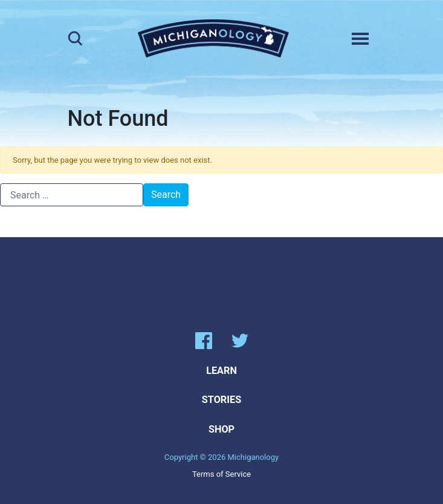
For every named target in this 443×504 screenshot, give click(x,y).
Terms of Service (221, 474)
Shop (221, 429)
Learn (221, 371)
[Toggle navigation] (360, 39)
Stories (221, 400)
